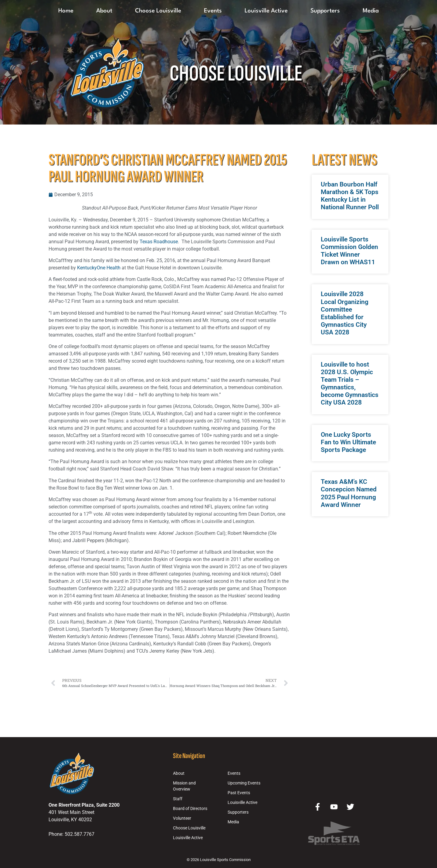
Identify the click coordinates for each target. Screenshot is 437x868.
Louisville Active (266, 11)
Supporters (325, 11)
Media (371, 11)
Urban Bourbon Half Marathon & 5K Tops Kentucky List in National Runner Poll (350, 196)
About (104, 11)
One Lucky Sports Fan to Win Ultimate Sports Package (348, 442)
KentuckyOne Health (99, 268)
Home (66, 11)
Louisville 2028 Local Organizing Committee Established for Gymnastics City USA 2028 (345, 313)
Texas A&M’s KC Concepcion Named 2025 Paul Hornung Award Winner (349, 493)
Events (213, 11)
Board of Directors (190, 809)
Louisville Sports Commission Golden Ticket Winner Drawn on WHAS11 (349, 251)
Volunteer (182, 818)
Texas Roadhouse (159, 242)
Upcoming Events (244, 783)
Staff (178, 799)
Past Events (239, 793)
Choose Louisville (158, 11)
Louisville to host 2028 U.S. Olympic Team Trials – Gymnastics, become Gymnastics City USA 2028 (350, 384)
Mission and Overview (184, 786)
